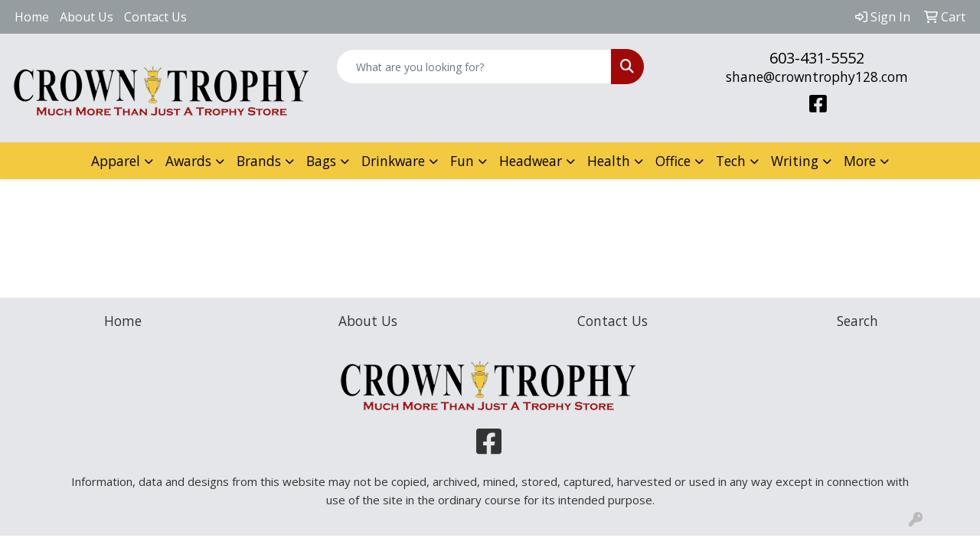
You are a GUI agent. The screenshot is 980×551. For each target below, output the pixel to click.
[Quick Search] (474, 67)
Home (32, 17)
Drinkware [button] (393, 161)
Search (857, 321)
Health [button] (609, 161)
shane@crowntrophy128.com (817, 77)
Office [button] (673, 161)
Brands (259, 161)
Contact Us (155, 17)
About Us (87, 17)
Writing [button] (795, 161)
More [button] (860, 161)
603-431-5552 (817, 58)
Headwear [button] (531, 161)
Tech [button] (731, 161)
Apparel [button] (116, 161)
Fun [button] (462, 161)
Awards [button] (188, 161)
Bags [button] (321, 161)
